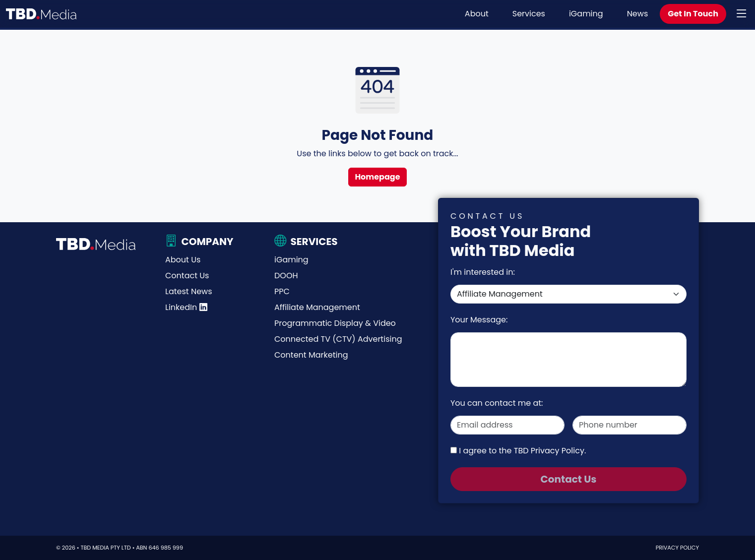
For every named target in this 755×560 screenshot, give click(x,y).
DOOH (286, 276)
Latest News (189, 291)
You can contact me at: (497, 403)
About (477, 14)
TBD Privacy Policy (549, 451)
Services (529, 14)
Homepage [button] (377, 177)
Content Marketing (311, 355)
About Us (183, 260)
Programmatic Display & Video (335, 323)
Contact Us (187, 276)
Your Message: (479, 320)
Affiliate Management (317, 307)
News (638, 14)
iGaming (586, 14)
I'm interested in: (483, 272)
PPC (282, 291)
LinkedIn (186, 307)
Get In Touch (693, 14)
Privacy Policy (677, 548)
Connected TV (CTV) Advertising (338, 339)
